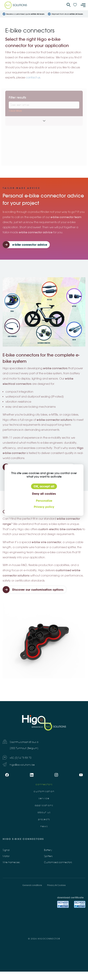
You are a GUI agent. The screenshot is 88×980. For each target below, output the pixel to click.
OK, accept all (44, 486)
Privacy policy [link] (44, 507)
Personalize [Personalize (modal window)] (44, 501)
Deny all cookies (44, 494)
